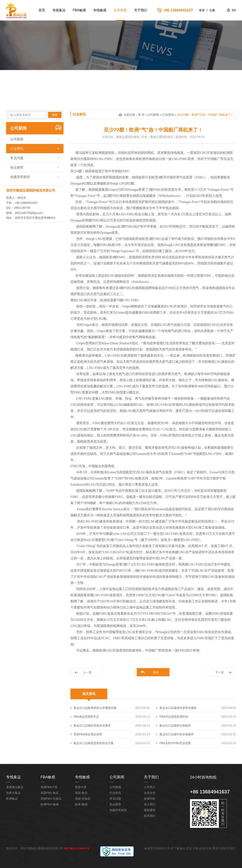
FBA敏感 (79, 10)
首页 (42, 10)
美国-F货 (81, 787)
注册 (212, 10)
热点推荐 (17, 167)
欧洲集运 (12, 799)
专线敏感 (100, 10)
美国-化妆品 (83, 799)
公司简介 (150, 787)
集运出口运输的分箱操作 (175, 725)
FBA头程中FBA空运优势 (175, 743)
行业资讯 (17, 149)
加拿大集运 (13, 793)
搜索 (55, 115)
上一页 (87, 672)
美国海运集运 (15, 787)
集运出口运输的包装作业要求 (92, 725)
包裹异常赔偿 (20, 177)
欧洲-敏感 (81, 804)
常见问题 (17, 158)
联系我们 (150, 816)
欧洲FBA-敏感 (50, 804)
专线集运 (59, 10)
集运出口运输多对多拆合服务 (178, 708)
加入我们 (150, 804)
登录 (202, 10)
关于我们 (141, 10)
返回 (156, 672)
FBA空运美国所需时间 (174, 717)
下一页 (219, 672)
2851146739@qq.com (29, 213)
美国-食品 (81, 793)
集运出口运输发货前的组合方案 (94, 743)
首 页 (141, 115)
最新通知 (150, 810)
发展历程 (150, 799)
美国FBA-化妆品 (51, 799)
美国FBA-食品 (50, 793)
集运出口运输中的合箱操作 (177, 734)
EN (234, 10)
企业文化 (150, 793)
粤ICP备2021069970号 (77, 849)
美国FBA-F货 (49, 787)
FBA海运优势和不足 (86, 717)
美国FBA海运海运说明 (88, 734)
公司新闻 (120, 10)
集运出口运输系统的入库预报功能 (95, 708)
